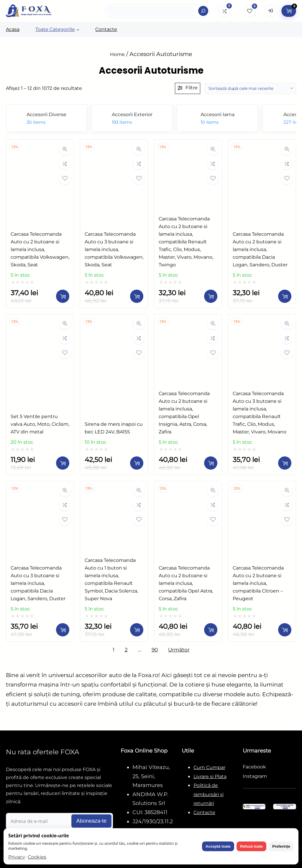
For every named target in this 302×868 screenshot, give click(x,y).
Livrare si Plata (210, 777)
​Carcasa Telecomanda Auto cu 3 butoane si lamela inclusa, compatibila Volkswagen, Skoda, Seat (114, 249)
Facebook (254, 767)
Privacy (17, 857)
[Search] (203, 11)
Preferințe (281, 846)
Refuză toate (251, 846)
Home (117, 54)
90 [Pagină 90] (155, 650)
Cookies (37, 857)
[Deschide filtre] (188, 88)
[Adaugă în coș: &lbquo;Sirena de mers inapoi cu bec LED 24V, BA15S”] (137, 463)
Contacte (204, 812)
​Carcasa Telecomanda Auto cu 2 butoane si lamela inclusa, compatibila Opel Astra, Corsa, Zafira (186, 583)
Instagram (255, 776)
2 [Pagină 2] (126, 650)
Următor (179, 650)
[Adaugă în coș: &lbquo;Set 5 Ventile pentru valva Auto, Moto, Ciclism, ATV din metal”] (63, 463)
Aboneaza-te (91, 821)
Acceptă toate (218, 846)
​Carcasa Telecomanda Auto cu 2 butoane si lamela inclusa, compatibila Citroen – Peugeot (258, 583)
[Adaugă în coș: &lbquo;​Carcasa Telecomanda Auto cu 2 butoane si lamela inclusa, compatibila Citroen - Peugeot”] (285, 630)
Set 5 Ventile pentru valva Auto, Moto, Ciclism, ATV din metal (40, 424)
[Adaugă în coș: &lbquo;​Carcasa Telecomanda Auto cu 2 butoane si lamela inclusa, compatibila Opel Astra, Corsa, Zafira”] (211, 630)
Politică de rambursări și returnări (209, 794)
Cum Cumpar (209, 767)
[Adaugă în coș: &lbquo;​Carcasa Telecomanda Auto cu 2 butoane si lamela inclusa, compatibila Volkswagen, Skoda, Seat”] (63, 296)
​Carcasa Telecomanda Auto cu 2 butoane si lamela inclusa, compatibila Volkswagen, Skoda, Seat (40, 249)
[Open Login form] (271, 11)
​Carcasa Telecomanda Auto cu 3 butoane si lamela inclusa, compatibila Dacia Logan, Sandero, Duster (38, 583)
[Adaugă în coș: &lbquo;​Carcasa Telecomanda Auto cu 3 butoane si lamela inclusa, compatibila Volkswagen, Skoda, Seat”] (137, 296)
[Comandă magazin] (250, 88)
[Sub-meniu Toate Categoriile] (78, 30)
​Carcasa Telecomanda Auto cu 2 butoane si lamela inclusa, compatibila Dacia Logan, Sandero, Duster (260, 249)
